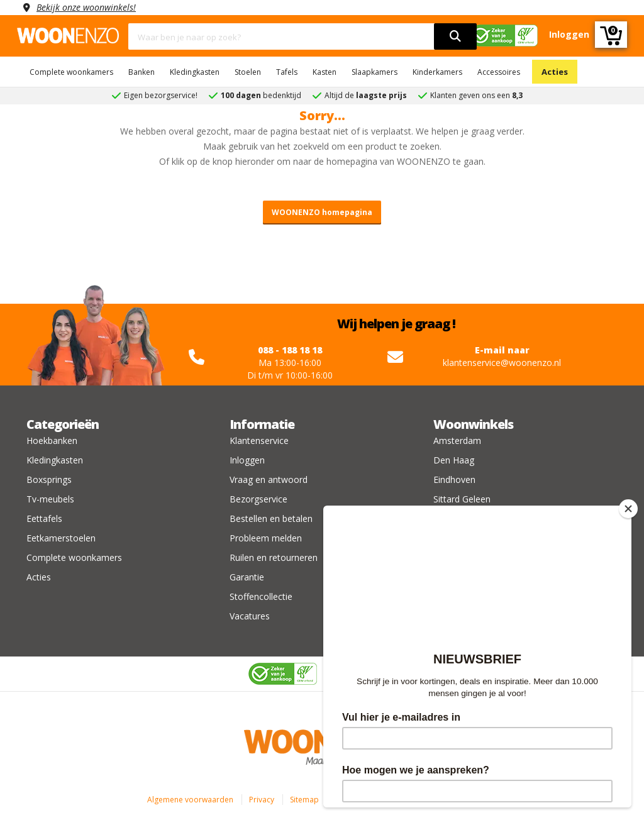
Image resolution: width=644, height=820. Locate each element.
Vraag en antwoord (269, 479)
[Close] (628, 509)
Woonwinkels (473, 424)
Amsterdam (457, 440)
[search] (455, 36)
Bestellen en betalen (271, 518)
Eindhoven (454, 479)
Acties (555, 72)
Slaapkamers (375, 72)
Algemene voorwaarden (190, 800)
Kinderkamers (437, 72)
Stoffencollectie (261, 596)
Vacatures (250, 616)
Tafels (287, 72)
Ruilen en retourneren (274, 557)
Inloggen (247, 460)
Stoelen (248, 72)
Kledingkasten (195, 72)
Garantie (247, 577)
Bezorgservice (258, 499)
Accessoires (499, 72)
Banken (142, 72)
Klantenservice (259, 440)
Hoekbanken (52, 440)
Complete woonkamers (71, 72)
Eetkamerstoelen (61, 538)
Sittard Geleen (462, 499)
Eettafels (44, 518)
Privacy (262, 800)
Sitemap (304, 800)
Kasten (325, 72)
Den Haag (454, 460)
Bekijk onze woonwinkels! (86, 7)
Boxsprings (49, 479)
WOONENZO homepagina (322, 212)
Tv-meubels (50, 499)
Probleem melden (266, 538)
